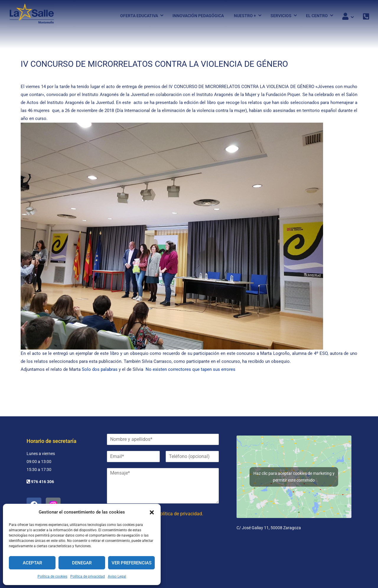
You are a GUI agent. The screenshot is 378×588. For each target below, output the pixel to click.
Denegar (82, 563)
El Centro (317, 16)
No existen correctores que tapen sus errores (190, 369)
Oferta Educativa (139, 16)
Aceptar (32, 563)
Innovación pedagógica (198, 16)
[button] (152, 512)
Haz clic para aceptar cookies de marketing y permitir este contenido (294, 477)
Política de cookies (52, 576)
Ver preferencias (132, 563)
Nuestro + (245, 16)
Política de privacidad (88, 576)
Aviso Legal (117, 576)
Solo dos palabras (100, 369)
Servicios (281, 16)
